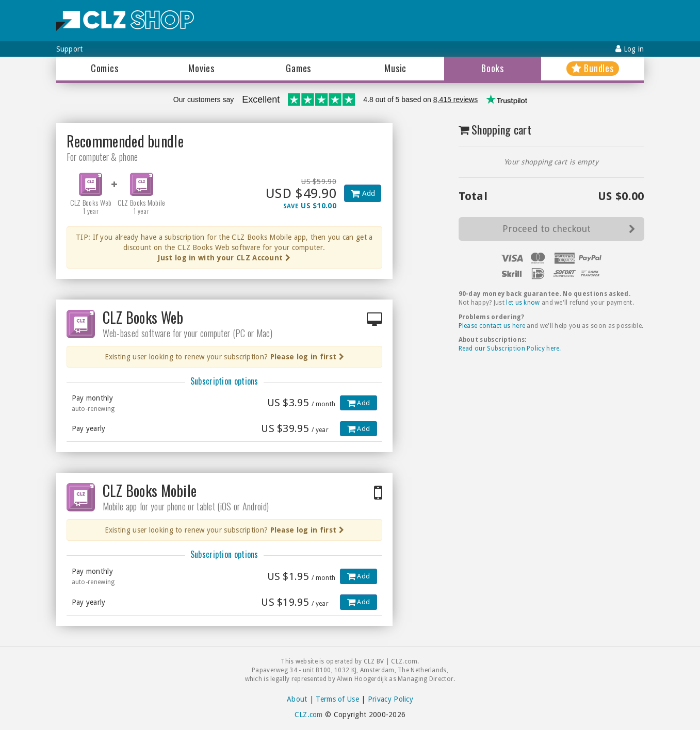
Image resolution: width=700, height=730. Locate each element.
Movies (201, 68)
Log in (630, 49)
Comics (105, 68)
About (297, 699)
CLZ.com (309, 715)
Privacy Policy (390, 699)
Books (493, 68)
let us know (523, 303)
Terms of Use (337, 699)
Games (298, 68)
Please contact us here (492, 326)
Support (70, 49)
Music (395, 68)
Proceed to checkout (569, 229)
